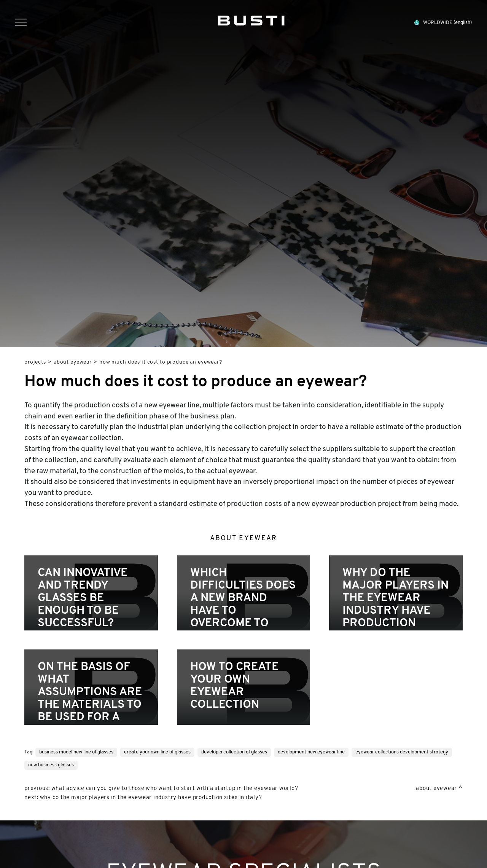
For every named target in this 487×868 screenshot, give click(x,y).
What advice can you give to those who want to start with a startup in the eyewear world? (175, 789)
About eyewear (73, 362)
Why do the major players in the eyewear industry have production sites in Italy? (151, 798)
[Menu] (25, 23)
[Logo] (251, 19)
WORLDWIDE (443, 23)
